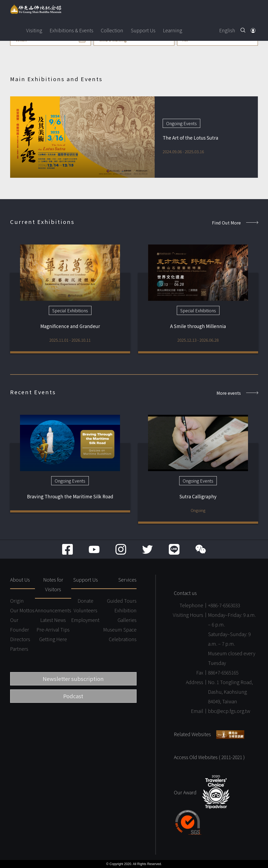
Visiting (34, 30)
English (227, 30)
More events (237, 393)
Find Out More (235, 223)
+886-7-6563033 (224, 605)
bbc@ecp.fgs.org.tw (229, 711)
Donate (85, 601)
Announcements (53, 610)
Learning (173, 30)
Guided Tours (122, 601)
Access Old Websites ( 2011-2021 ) (209, 757)
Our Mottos (22, 610)
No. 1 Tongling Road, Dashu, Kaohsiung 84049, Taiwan (230, 692)
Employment (85, 620)
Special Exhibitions (70, 310)
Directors (20, 639)
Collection (112, 30)
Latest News (53, 620)
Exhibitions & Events (71, 30)
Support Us (143, 30)
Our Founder (20, 625)
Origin (17, 601)
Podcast (73, 696)
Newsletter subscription (73, 679)
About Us (20, 579)
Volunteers (85, 610)
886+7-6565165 (223, 672)
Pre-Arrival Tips (53, 629)
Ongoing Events (181, 123)
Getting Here (53, 639)
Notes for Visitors (53, 584)
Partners (19, 649)
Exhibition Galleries (125, 615)
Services (127, 579)
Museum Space (120, 629)
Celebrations (123, 639)
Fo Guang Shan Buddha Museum (36, 9)
